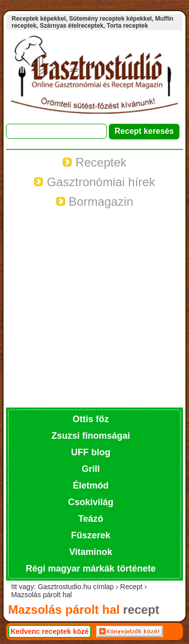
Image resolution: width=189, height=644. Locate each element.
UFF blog (91, 452)
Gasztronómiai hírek (94, 182)
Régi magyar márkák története (91, 569)
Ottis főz (91, 419)
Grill (91, 469)
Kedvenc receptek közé (50, 631)
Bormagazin (95, 202)
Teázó (91, 519)
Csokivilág (91, 502)
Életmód (90, 486)
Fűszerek (91, 535)
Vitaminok (91, 552)
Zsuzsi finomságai (91, 436)
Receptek (94, 162)
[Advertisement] (94, 308)
